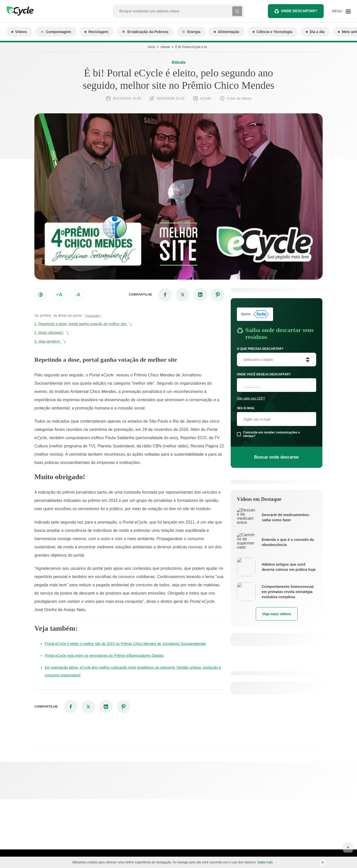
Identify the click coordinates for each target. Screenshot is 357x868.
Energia (191, 32)
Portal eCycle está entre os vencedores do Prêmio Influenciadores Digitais (104, 656)
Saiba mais (265, 862)
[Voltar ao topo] (348, 848)
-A (78, 295)
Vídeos (19, 32)
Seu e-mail (246, 408)
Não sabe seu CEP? (251, 398)
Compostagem (56, 32)
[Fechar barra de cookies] (323, 862)
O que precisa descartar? (260, 349)
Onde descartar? (296, 11)
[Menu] (341, 11)
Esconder (93, 316)
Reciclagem (96, 32)
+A (59, 295)
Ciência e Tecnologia (272, 32)
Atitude (165, 47)
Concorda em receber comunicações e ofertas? (271, 434)
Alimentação (227, 32)
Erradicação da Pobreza (145, 32)
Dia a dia (315, 32)
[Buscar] (237, 11)
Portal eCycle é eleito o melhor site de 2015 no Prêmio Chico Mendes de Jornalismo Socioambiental (125, 644)
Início (152, 47)
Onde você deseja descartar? (264, 374)
